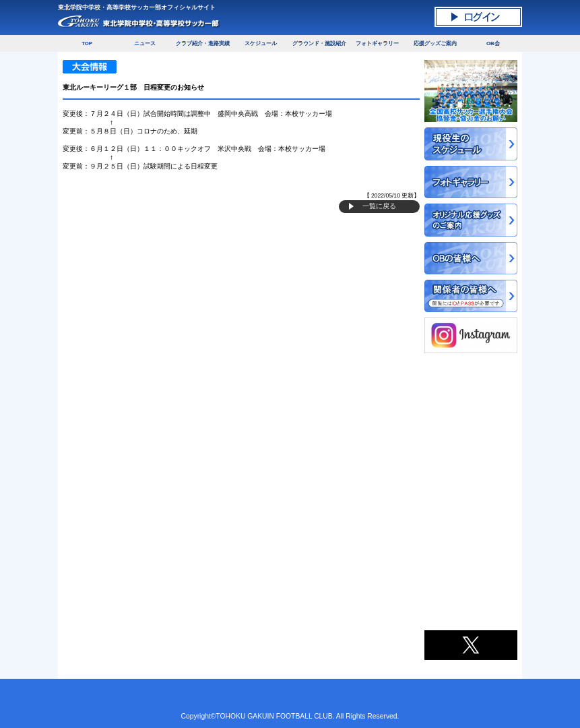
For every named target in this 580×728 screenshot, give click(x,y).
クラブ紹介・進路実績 (203, 43)
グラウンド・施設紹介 (319, 43)
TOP (87, 43)
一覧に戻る (379, 206)
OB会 (493, 43)
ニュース (145, 43)
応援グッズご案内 (435, 43)
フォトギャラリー (377, 43)
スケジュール (261, 43)
